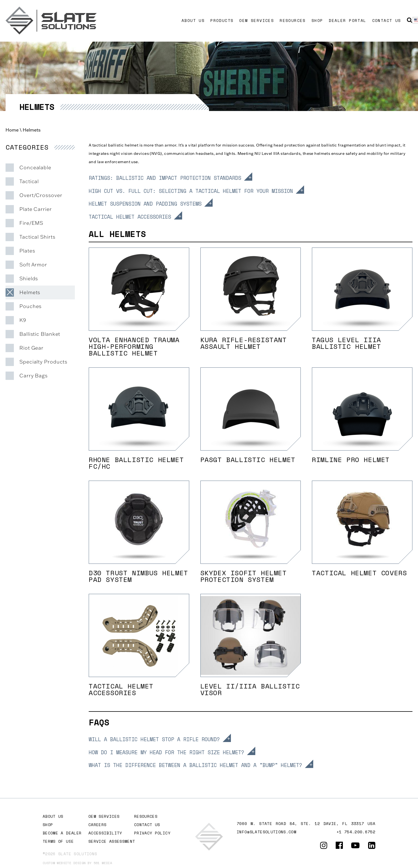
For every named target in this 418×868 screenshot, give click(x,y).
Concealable (35, 167)
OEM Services (257, 20)
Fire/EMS (31, 223)
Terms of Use (58, 841)
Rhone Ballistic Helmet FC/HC (136, 463)
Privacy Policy (152, 833)
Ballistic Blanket (40, 334)
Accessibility (105, 833)
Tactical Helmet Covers (359, 573)
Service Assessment (112, 841)
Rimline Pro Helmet (351, 460)
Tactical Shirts (37, 237)
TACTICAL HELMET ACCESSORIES (121, 689)
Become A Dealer (62, 833)
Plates (27, 251)
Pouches (30, 306)
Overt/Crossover (41, 195)
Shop (317, 20)
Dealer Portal (347, 20)
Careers (97, 825)
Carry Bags (34, 376)
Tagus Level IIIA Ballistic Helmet (346, 343)
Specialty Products (43, 362)
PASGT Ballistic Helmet (248, 460)
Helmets (30, 292)
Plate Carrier (36, 209)
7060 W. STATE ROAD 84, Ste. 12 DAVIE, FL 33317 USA (306, 823)
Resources (293, 20)
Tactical (29, 181)
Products (222, 20)
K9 (23, 320)
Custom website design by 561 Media (77, 863)
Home (12, 130)
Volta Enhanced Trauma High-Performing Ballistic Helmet (134, 346)
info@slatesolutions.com (267, 832)
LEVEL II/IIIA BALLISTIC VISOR (250, 689)
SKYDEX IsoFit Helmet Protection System (244, 576)
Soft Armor (33, 265)
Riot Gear (31, 348)
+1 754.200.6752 (356, 832)
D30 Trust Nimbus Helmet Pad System (138, 576)
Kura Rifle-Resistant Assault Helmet (244, 343)
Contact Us (387, 20)
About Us (193, 20)
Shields (29, 278)
